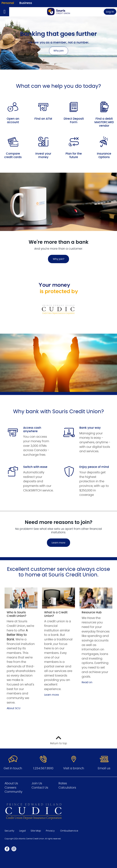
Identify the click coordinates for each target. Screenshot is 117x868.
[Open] (5, 12)
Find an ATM (43, 119)
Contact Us (40, 788)
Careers (10, 788)
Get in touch (13, 768)
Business (26, 3)
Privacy (50, 831)
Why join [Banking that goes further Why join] (59, 51)
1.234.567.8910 (43, 768)
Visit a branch (74, 768)
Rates (63, 783)
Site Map (36, 831)
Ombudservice (69, 831)
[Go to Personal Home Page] (58, 12)
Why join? (56, 259)
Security (9, 831)
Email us (104, 768)
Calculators (67, 788)
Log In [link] (110, 12)
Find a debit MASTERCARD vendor (104, 122)
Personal (8, 3)
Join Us (37, 783)
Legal (22, 831)
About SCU (13, 708)
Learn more (58, 543)
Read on (87, 682)
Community (13, 792)
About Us (11, 783)
